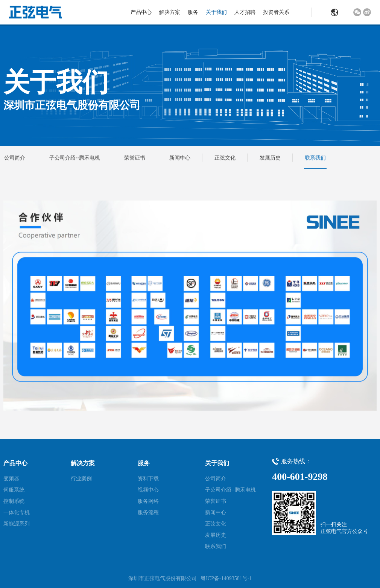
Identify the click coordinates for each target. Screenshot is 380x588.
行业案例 (81, 478)
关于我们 (216, 12)
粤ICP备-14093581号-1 (226, 578)
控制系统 (14, 501)
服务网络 (148, 501)
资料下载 (148, 478)
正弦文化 (225, 158)
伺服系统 (14, 490)
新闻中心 (180, 158)
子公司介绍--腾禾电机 (75, 158)
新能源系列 (17, 524)
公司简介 (15, 158)
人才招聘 (245, 12)
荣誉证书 (135, 158)
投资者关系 (276, 12)
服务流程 (148, 512)
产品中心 (141, 12)
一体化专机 (17, 512)
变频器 (11, 478)
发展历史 (270, 158)
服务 (193, 12)
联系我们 (315, 158)
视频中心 (148, 490)
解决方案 (170, 12)
